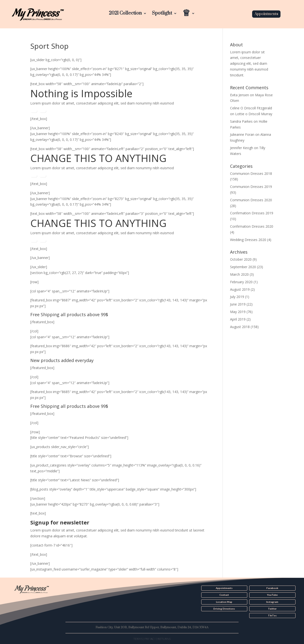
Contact (224, 595)
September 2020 (243, 267)
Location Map (224, 602)
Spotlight (162, 14)
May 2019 (238, 312)
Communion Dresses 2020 (251, 200)
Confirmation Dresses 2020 (252, 226)
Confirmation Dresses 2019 (252, 213)
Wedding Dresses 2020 (248, 240)
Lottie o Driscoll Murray (254, 114)
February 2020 (241, 282)
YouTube (272, 595)
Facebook (272, 588)
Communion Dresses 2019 (251, 187)
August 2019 (240, 289)
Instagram (272, 602)
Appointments (266, 14)
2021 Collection (125, 14)
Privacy (150, 639)
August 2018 (240, 327)
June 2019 (238, 304)
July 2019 (237, 297)
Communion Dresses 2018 (251, 173)
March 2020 (239, 274)
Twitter (272, 608)
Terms (138, 639)
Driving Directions (224, 608)
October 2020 (241, 259)
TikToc (272, 615)
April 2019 (238, 319)
